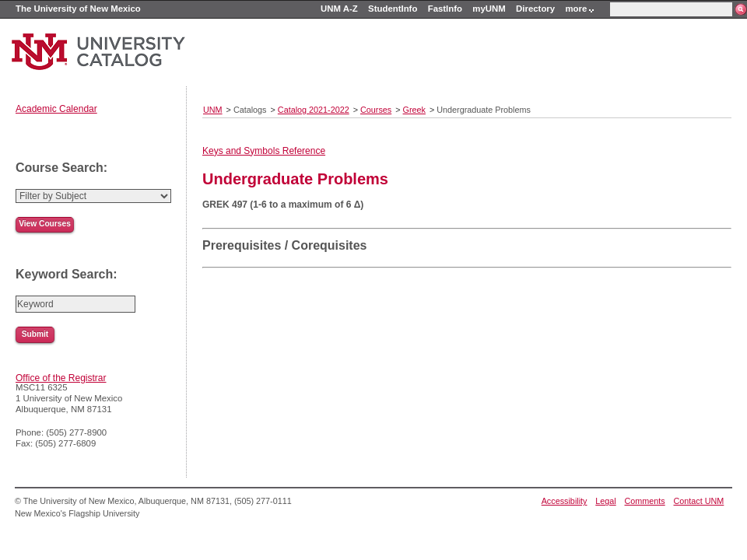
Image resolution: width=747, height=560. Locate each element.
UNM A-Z (339, 9)
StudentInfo (393, 9)
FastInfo (445, 9)
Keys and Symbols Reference (264, 151)
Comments (645, 501)
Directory (535, 9)
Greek (414, 110)
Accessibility (565, 501)
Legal (605, 501)
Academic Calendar (56, 109)
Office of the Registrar (61, 378)
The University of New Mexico (78, 9)
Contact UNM (699, 501)
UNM (213, 110)
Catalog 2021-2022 (314, 110)
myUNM (489, 9)
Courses (376, 110)
